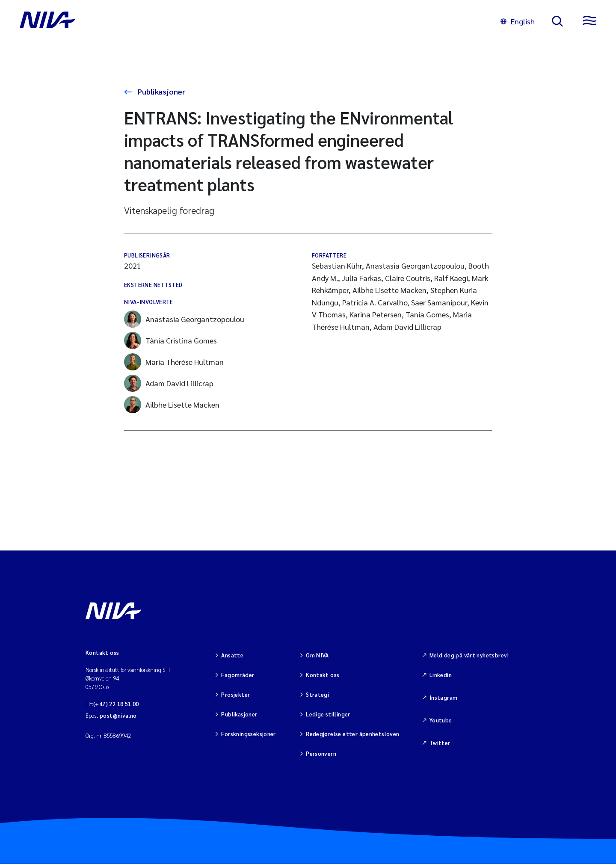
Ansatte (232, 655)
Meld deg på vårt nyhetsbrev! (469, 655)
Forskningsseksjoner (248, 734)
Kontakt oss (323, 675)
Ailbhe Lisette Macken (172, 405)
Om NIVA (317, 655)
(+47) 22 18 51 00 (116, 704)
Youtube (441, 720)
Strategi (317, 694)
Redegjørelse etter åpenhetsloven (352, 734)
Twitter (440, 743)
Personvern (321, 753)
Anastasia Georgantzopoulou (184, 319)
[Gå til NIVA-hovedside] (252, 21)
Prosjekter (235, 694)
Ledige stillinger (328, 714)
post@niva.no (118, 715)
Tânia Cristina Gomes (170, 340)
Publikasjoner (161, 91)
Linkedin (441, 675)
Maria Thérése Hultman (174, 362)
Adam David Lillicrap (169, 383)
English (518, 21)
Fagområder (238, 675)
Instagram (444, 697)
